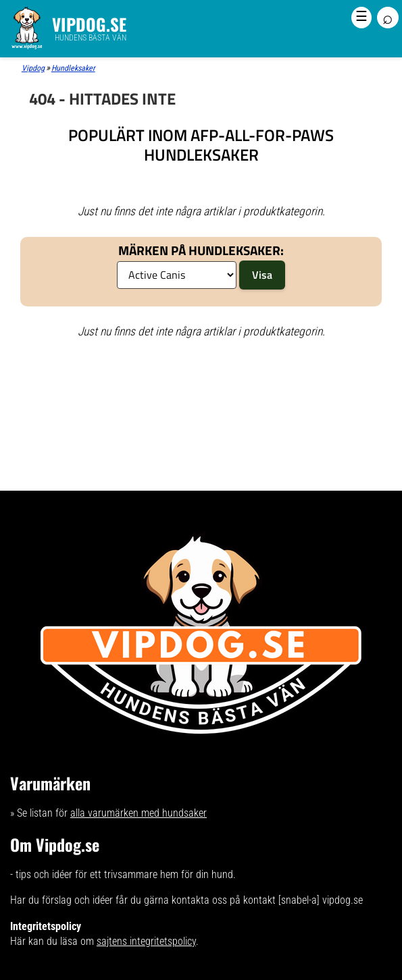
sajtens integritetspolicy (146, 941)
